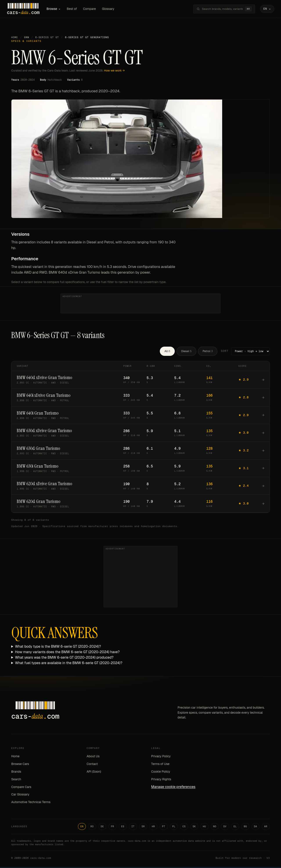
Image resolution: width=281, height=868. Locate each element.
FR (113, 827)
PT (164, 827)
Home (15, 38)
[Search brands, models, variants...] (218, 9)
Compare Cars (21, 788)
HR (153, 827)
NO (215, 827)
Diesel (186, 352)
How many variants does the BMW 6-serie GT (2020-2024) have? (67, 653)
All (167, 352)
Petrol (208, 352)
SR (143, 827)
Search (16, 780)
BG (245, 827)
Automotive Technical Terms (31, 803)
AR (266, 827)
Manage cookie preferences (173, 788)
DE (102, 827)
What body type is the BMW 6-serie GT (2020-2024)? (58, 648)
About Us (93, 757)
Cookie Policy (161, 773)
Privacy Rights (161, 780)
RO (92, 827)
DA (256, 827)
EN (82, 827)
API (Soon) (94, 773)
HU (204, 827)
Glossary (113, 9)
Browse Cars (20, 765)
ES (123, 827)
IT (133, 827)
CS (184, 827)
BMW (27, 38)
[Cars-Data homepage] (28, 9)
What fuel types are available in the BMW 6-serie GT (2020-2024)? (69, 664)
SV (225, 827)
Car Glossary (20, 795)
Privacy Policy (161, 757)
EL (235, 827)
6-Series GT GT (47, 38)
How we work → (114, 71)
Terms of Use (160, 765)
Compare (94, 9)
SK (194, 827)
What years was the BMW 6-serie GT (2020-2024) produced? (64, 658)
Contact (92, 765)
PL (174, 827)
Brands (16, 773)
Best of (76, 9)
